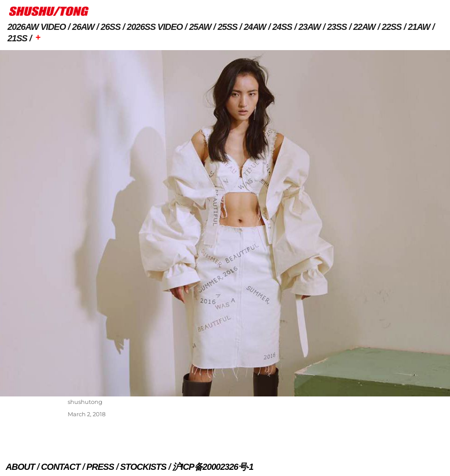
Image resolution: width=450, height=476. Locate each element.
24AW (255, 27)
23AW (309, 27)
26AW (83, 27)
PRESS (100, 467)
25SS (227, 27)
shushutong (85, 402)
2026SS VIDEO (155, 27)
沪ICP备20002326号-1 (213, 467)
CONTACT (60, 467)
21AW (419, 27)
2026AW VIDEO (37, 27)
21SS (17, 38)
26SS (111, 27)
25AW (200, 27)
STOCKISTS (143, 467)
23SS (337, 27)
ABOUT (20, 467)
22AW (364, 27)
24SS (282, 27)
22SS (392, 27)
